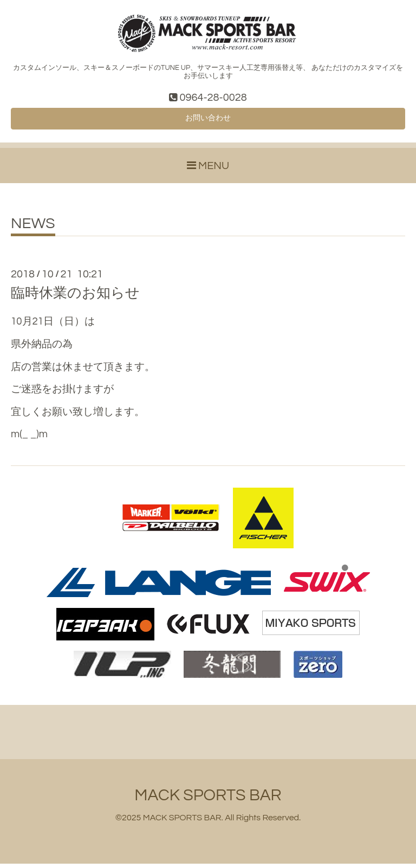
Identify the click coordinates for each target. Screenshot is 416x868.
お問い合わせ (208, 121)
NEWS (33, 228)
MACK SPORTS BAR (208, 799)
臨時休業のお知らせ (75, 297)
